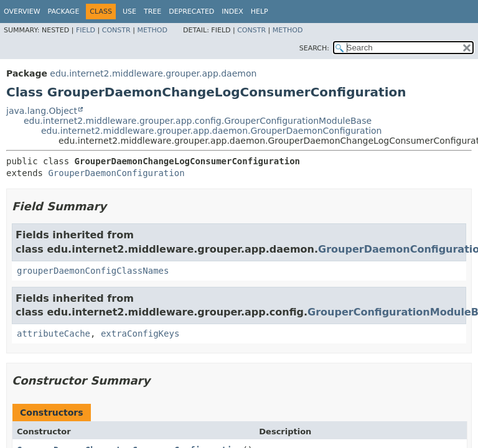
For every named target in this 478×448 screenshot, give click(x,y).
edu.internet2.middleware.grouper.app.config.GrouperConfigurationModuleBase (198, 121)
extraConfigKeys (140, 334)
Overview (22, 12)
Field (86, 30)
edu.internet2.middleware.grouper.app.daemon (153, 73)
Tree (152, 12)
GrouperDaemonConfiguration (116, 173)
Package (64, 12)
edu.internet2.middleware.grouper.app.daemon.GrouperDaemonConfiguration (211, 131)
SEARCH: (314, 48)
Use (129, 12)
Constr (116, 30)
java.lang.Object (42, 111)
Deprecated (191, 12)
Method (152, 30)
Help (260, 12)
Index (232, 12)
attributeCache (54, 334)
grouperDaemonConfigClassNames (93, 271)
